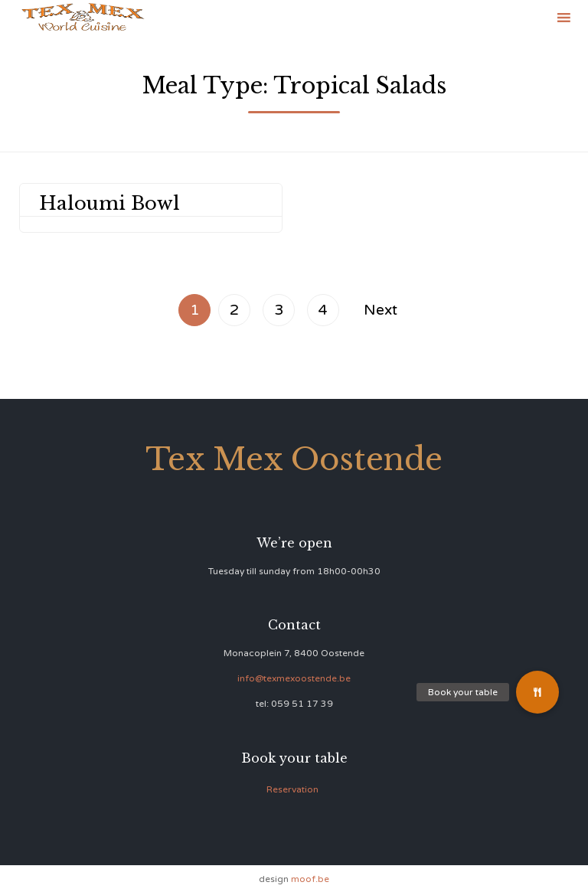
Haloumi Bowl (109, 203)
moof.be (310, 879)
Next (381, 310)
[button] (537, 692)
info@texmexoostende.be (294, 678)
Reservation (292, 789)
